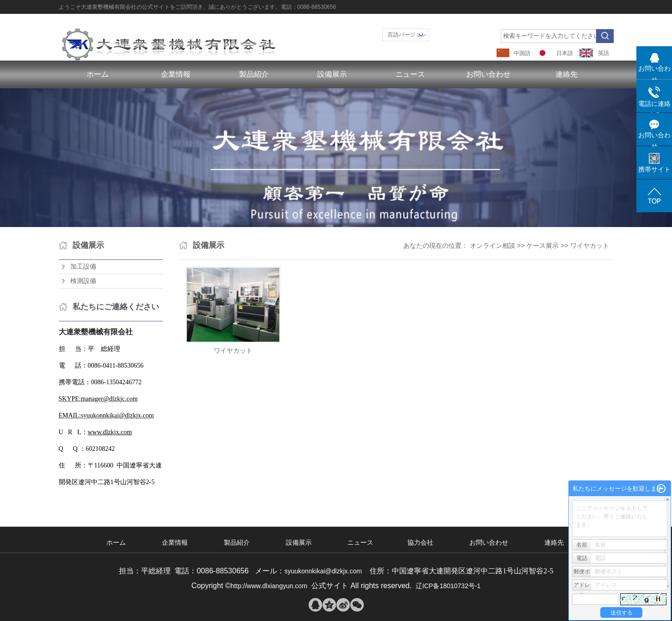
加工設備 (83, 267)
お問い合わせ (488, 74)
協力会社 (420, 542)
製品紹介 (254, 74)
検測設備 (83, 281)
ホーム (98, 74)
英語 (604, 53)
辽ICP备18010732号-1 (448, 586)
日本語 (565, 53)
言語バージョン (407, 35)
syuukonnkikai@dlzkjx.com (325, 571)
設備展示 (332, 74)
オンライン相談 (493, 246)
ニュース (410, 74)
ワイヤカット (590, 246)
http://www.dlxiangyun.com (269, 586)
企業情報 (176, 74)
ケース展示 (543, 246)
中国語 (522, 53)
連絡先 (567, 74)
